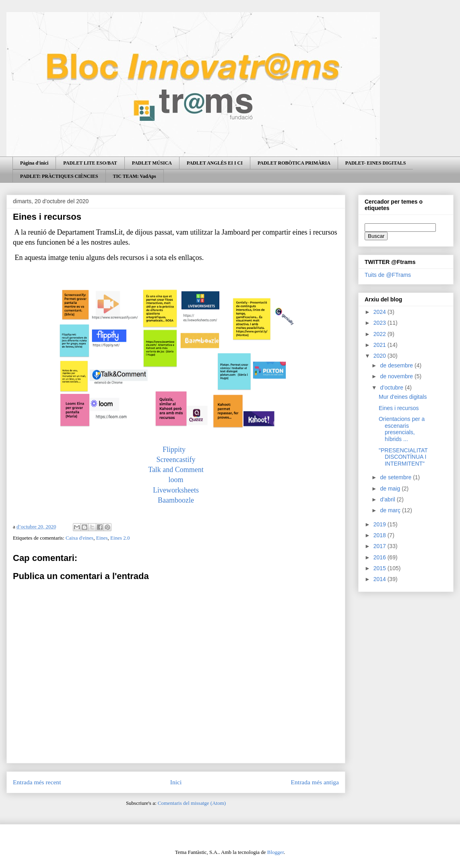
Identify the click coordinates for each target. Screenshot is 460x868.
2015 (381, 568)
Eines (102, 538)
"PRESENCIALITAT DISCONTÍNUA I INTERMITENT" (403, 457)
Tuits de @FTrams (388, 275)
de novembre (397, 376)
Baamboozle (176, 500)
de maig (391, 489)
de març (391, 510)
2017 (381, 546)
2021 (381, 345)
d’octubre (392, 388)
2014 (381, 579)
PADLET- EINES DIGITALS (376, 163)
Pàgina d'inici (34, 163)
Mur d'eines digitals (403, 397)
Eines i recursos (399, 408)
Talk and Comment (176, 470)
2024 (381, 312)
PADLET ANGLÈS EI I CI (215, 163)
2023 (381, 323)
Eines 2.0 (120, 538)
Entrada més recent (37, 782)
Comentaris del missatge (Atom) (192, 803)
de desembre (397, 365)
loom (176, 480)
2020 (381, 356)
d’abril (388, 499)
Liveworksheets (176, 490)
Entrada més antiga (315, 782)
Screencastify (176, 460)
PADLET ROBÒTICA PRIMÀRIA (294, 163)
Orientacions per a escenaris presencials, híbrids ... (402, 429)
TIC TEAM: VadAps (135, 176)
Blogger (275, 852)
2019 (381, 524)
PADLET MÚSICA (152, 163)
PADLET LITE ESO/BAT (90, 163)
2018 (381, 535)
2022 (381, 334)
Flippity (176, 449)
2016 (381, 557)
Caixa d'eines (79, 538)
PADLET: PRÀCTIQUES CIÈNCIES (59, 176)
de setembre (396, 477)
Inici (176, 782)
